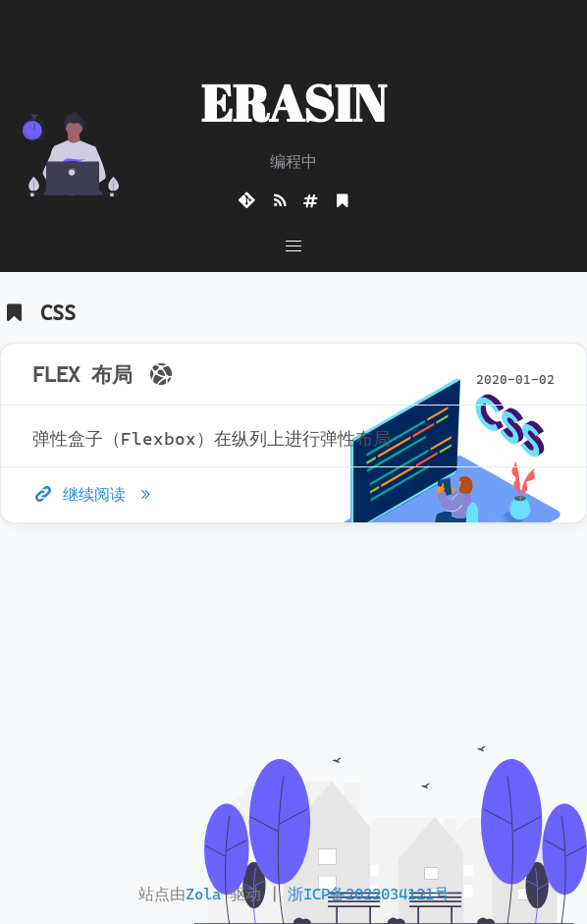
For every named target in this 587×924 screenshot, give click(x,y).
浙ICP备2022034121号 (369, 894)
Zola (203, 894)
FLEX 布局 (105, 375)
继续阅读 (95, 494)
